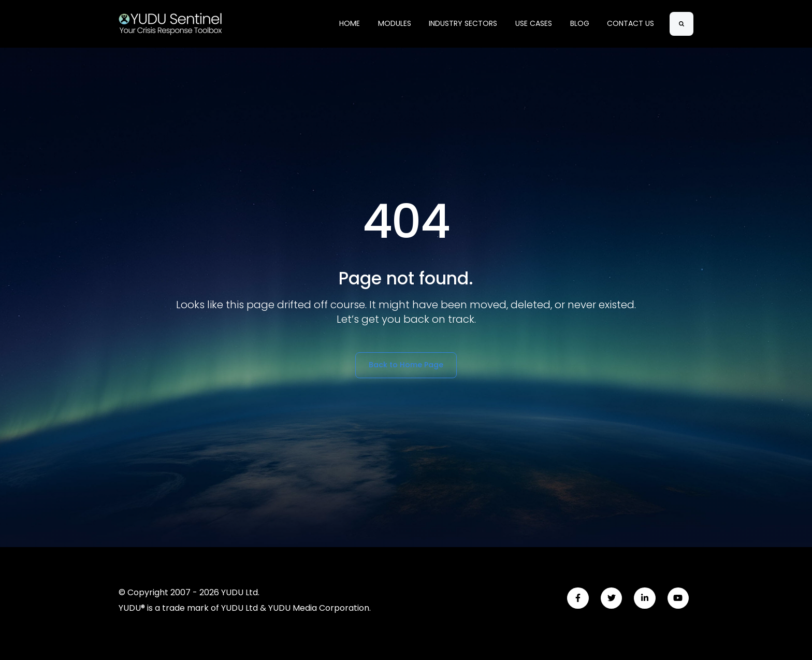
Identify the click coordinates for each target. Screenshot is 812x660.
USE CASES (534, 23)
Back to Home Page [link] (406, 365)
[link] (170, 23)
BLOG (580, 23)
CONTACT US (630, 23)
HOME (350, 23)
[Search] (682, 24)
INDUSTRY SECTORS (463, 23)
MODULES (395, 23)
